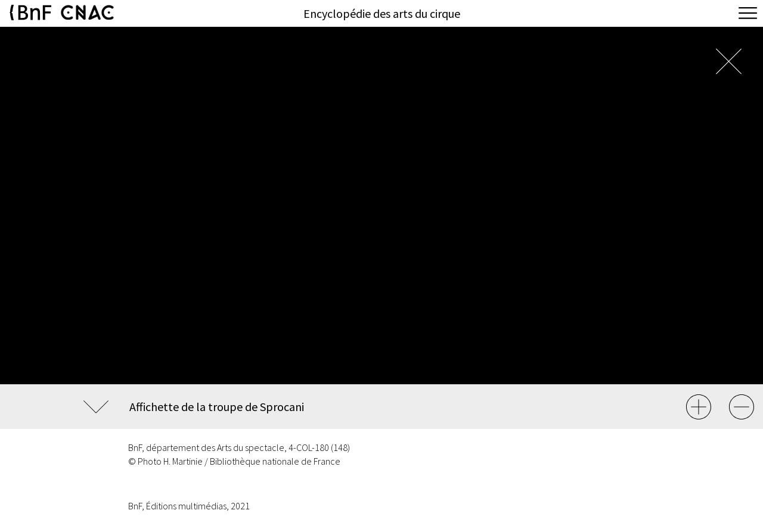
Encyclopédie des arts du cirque (382, 13)
